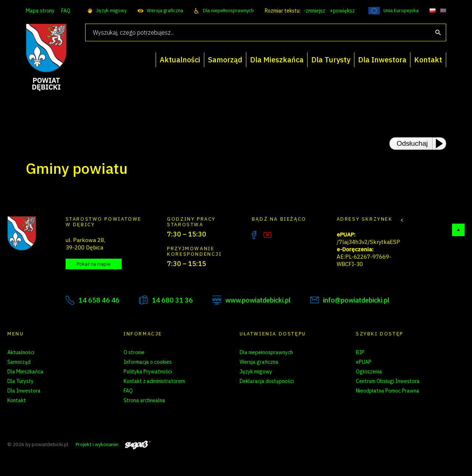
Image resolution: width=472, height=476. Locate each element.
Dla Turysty (20, 381)
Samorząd (19, 362)
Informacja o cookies (148, 362)
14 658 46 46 (99, 300)
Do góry (458, 230)
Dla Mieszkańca (25, 372)
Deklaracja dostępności (267, 381)
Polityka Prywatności (148, 372)
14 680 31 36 (172, 300)
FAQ (66, 11)
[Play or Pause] (441, 144)
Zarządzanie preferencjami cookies (164, 410)
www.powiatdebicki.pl (258, 300)
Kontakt (17, 400)
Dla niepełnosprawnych (228, 11)
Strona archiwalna (144, 400)
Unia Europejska (401, 11)
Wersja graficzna (165, 11)
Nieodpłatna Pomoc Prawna (388, 391)
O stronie (134, 352)
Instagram (283, 235)
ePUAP (364, 362)
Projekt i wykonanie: (113, 444)
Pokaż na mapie (94, 264)
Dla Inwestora (24, 391)
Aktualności (21, 352)
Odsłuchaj (412, 143)
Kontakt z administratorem (154, 381)
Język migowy (111, 11)
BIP (360, 352)
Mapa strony (40, 11)
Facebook (254, 235)
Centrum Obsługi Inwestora (388, 381)
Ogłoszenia (369, 372)
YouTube (268, 235)
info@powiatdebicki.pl (356, 300)
